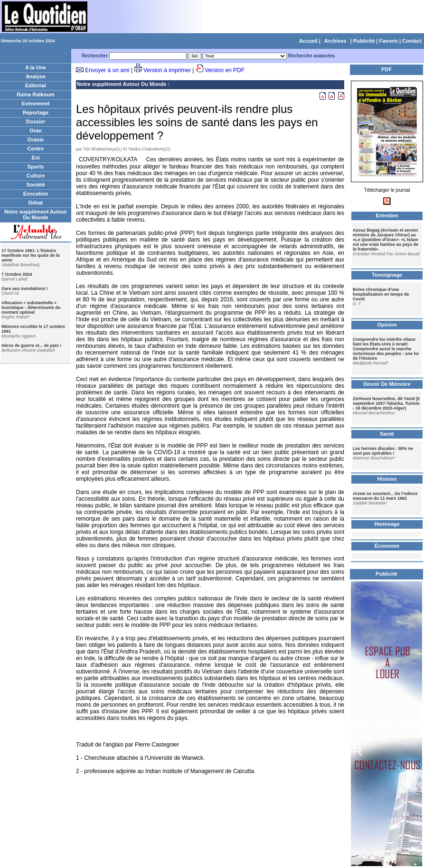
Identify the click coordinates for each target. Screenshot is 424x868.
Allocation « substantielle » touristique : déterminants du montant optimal (31, 308)
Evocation (36, 194)
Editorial (36, 85)
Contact (412, 41)
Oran (36, 131)
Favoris (389, 41)
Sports (36, 167)
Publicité (364, 41)
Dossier (36, 121)
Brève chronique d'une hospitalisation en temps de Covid (381, 294)
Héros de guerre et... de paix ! (31, 345)
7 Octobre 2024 (17, 274)
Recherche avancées (312, 56)
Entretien (387, 215)
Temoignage (387, 275)
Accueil (308, 41)
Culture (36, 176)
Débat (36, 203)
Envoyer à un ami (107, 70)
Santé (387, 434)
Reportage (36, 112)
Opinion (387, 325)
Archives (335, 41)
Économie (387, 546)
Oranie (36, 140)
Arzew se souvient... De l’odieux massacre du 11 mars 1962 (385, 496)
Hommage (387, 524)
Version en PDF (225, 70)
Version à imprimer (167, 70)
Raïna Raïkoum (35, 94)
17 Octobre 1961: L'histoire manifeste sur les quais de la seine (31, 255)
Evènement (36, 103)
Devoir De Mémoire (387, 384)
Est (35, 158)
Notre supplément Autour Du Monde (36, 215)
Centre (36, 149)
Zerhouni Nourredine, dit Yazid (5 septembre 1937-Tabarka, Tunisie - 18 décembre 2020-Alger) (386, 403)
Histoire (387, 479)
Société (35, 185)
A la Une (36, 67)
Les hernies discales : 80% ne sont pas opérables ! (383, 451)
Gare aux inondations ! (25, 289)
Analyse (36, 76)
